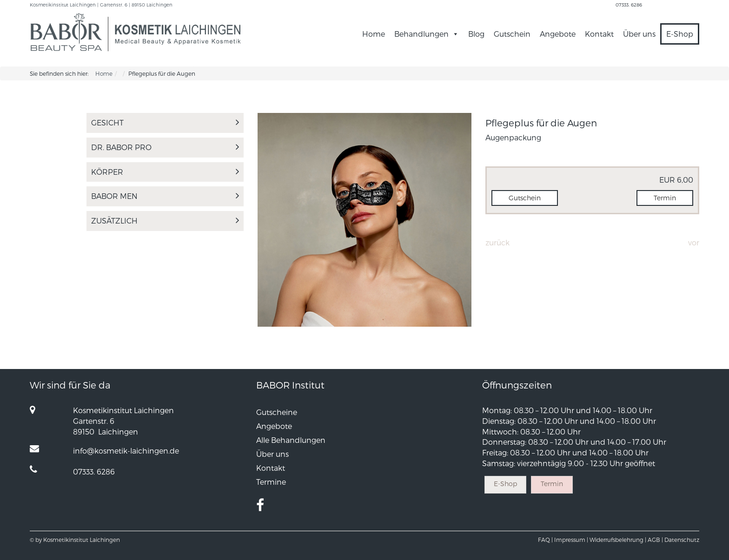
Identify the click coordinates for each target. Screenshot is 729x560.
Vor (694, 242)
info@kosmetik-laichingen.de (126, 451)
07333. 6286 (629, 5)
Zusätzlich (165, 221)
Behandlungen (427, 34)
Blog (476, 34)
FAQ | (545, 540)
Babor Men (165, 196)
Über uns (639, 34)
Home (374, 34)
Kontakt (599, 34)
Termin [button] (665, 198)
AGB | (655, 540)
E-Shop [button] (505, 484)
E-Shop (680, 34)
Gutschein (512, 34)
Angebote (558, 34)
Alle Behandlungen (291, 440)
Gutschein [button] (525, 198)
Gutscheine (277, 412)
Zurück (497, 242)
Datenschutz (682, 540)
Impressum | (571, 540)
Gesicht (165, 122)
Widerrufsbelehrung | (618, 540)
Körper (165, 172)
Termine (271, 482)
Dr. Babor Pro (165, 147)
